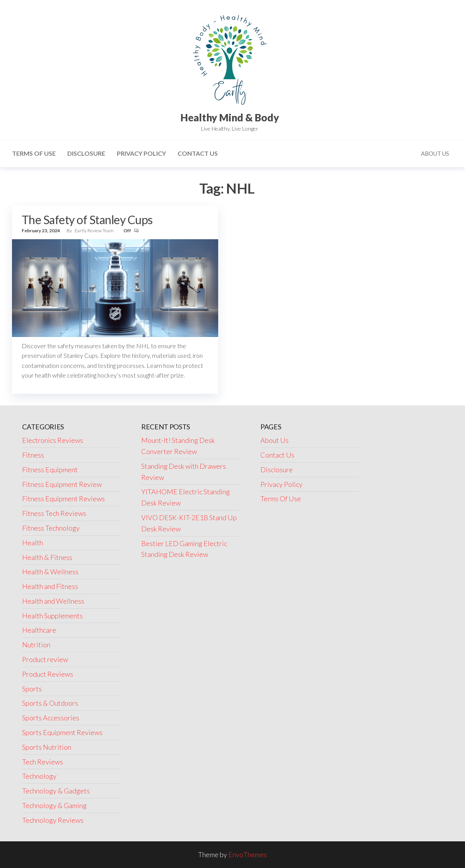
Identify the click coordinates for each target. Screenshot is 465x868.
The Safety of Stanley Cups (87, 220)
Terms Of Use (34, 153)
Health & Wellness (50, 572)
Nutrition (36, 645)
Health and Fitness (50, 586)
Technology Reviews (53, 820)
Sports (32, 689)
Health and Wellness (53, 601)
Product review (45, 659)
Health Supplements (52, 616)
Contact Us (198, 153)
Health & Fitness (47, 557)
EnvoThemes (248, 854)
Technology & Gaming (54, 805)
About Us (435, 153)
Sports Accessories (51, 718)
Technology (39, 776)
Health (32, 543)
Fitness (33, 455)
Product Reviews (48, 674)
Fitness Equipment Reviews (63, 499)
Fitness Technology (51, 528)
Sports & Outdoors (50, 703)
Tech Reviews (43, 762)
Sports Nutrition (47, 747)
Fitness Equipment (50, 470)
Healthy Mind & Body (230, 117)
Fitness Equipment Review (62, 484)
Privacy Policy (141, 153)
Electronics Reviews (53, 440)
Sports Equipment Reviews (62, 732)
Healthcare (39, 630)
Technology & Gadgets (56, 791)
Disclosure (86, 153)
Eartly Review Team (95, 231)
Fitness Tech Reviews (54, 513)
